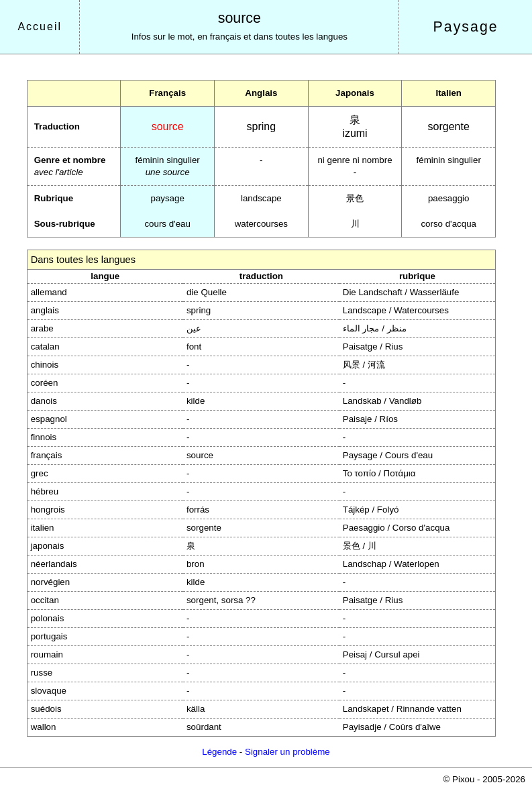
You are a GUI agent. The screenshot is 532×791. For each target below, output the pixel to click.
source (240, 18)
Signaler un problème (287, 752)
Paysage (466, 27)
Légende (219, 752)
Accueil (40, 27)
